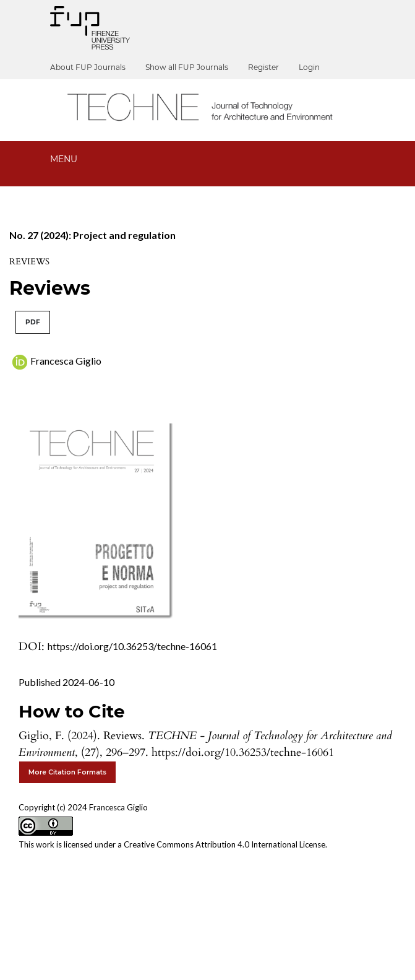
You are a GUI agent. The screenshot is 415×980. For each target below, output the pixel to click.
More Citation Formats (67, 772)
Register (263, 67)
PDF (33, 322)
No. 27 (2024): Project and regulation (92, 235)
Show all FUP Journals (187, 67)
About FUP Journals (88, 67)
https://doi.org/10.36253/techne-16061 (132, 646)
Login (309, 67)
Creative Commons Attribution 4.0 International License (225, 844)
